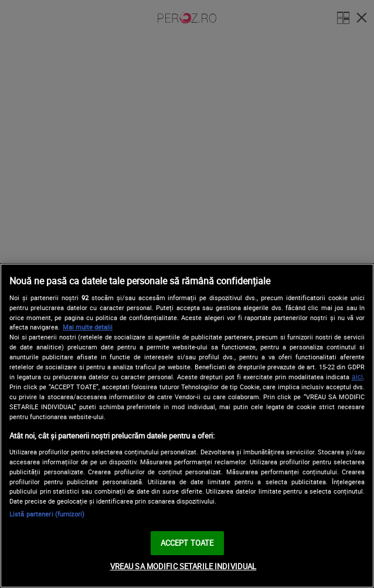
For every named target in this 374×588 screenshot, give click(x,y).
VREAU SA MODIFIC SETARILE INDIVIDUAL (183, 566)
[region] (187, 426)
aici (357, 377)
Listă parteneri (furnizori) (47, 514)
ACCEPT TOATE (187, 543)
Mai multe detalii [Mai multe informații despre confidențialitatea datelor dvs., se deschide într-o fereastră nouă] (88, 327)
